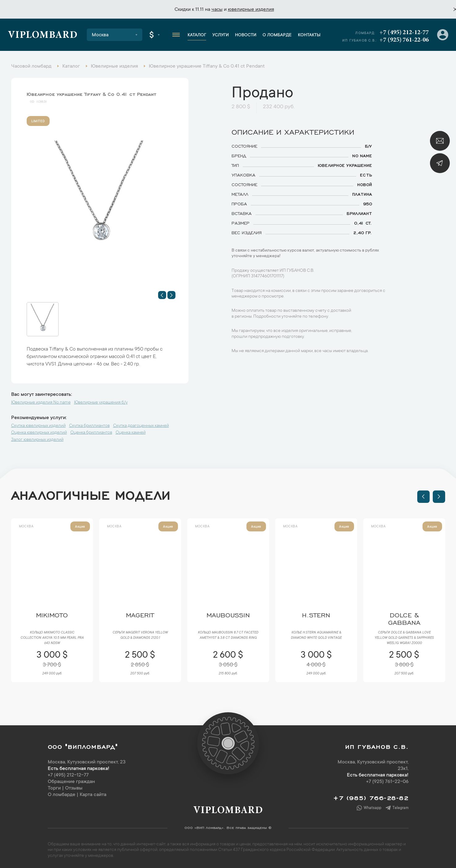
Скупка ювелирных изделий (38, 426)
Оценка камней (131, 433)
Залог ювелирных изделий (37, 440)
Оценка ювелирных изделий (39, 433)
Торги (54, 788)
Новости (246, 35)
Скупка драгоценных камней (141, 426)
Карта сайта (93, 795)
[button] (162, 295)
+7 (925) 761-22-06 (404, 40)
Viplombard (43, 36)
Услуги (221, 35)
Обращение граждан (71, 782)
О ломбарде (277, 35)
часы (217, 10)
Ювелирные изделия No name (41, 403)
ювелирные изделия (251, 10)
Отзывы (74, 788)
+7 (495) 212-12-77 (404, 33)
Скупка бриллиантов (89, 426)
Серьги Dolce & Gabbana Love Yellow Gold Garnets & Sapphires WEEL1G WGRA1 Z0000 (404, 638)
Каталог (197, 35)
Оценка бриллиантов (91, 433)
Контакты (309, 35)
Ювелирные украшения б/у (101, 403)
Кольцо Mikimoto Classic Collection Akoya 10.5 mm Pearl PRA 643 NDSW (52, 638)
